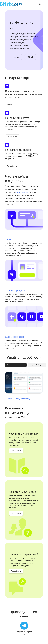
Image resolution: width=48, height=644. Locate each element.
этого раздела (22, 192)
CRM (8, 239)
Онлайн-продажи (15, 291)
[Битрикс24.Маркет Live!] (24, 629)
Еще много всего (15, 337)
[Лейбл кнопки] (46, 4)
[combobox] (38, 4)
